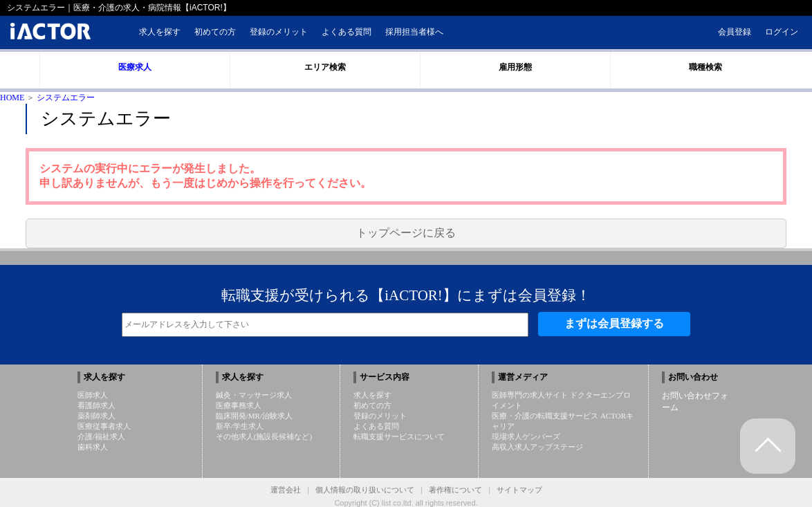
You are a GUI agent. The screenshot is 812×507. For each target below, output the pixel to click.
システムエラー (66, 98)
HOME (12, 98)
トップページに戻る (406, 233)
